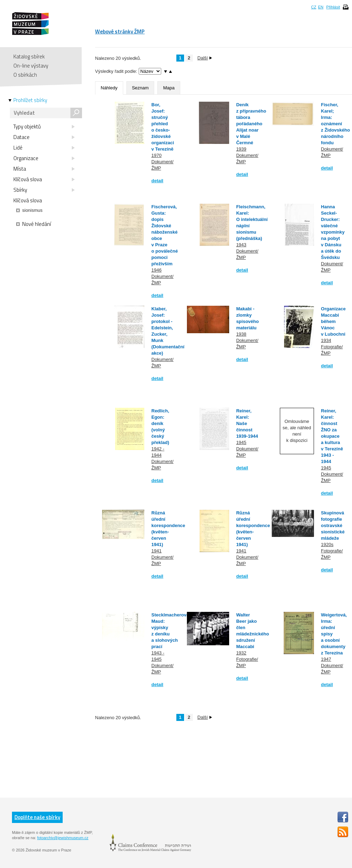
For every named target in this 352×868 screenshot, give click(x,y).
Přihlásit (333, 7)
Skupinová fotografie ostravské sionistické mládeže (333, 525)
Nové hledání (34, 224)
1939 (241, 149)
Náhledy (109, 88)
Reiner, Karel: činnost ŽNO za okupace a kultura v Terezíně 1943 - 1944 (332, 436)
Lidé (44, 148)
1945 (241, 442)
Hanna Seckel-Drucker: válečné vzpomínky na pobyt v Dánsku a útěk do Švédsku (333, 232)
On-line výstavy (31, 66)
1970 (156, 155)
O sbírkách (25, 75)
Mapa (169, 88)
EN (320, 7)
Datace (44, 137)
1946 (156, 270)
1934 (326, 340)
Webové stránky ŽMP (120, 31)
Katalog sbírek (29, 56)
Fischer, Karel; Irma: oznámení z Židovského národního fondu (335, 124)
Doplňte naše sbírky (37, 817)
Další (205, 58)
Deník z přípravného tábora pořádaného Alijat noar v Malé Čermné (251, 124)
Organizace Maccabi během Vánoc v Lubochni (333, 321)
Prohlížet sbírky (30, 100)
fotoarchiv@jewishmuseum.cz (63, 838)
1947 (326, 659)
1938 (241, 334)
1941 (156, 551)
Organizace (44, 158)
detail (157, 181)
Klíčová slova (44, 179)
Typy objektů (44, 127)
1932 (241, 653)
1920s (327, 544)
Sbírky (44, 190)
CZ (314, 7)
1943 (241, 245)
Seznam (140, 88)
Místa (44, 169)
